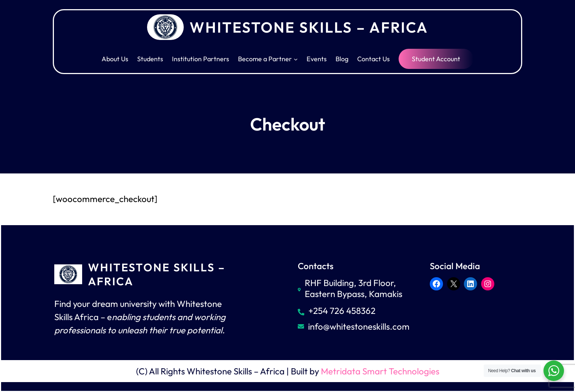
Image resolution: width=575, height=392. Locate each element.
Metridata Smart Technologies (380, 371)
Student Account (436, 59)
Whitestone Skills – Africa (309, 27)
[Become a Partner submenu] (296, 59)
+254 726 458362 (342, 311)
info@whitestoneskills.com (359, 326)
